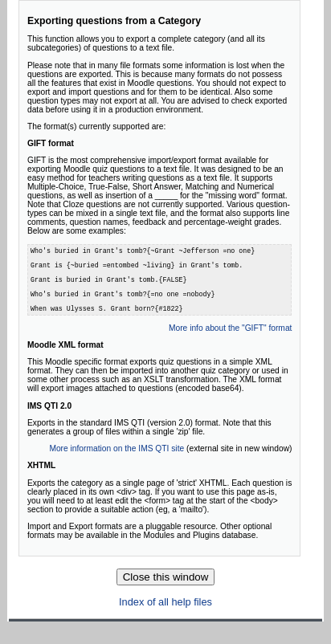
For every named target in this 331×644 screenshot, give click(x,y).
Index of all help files (165, 616)
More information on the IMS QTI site (116, 463)
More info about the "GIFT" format (230, 342)
